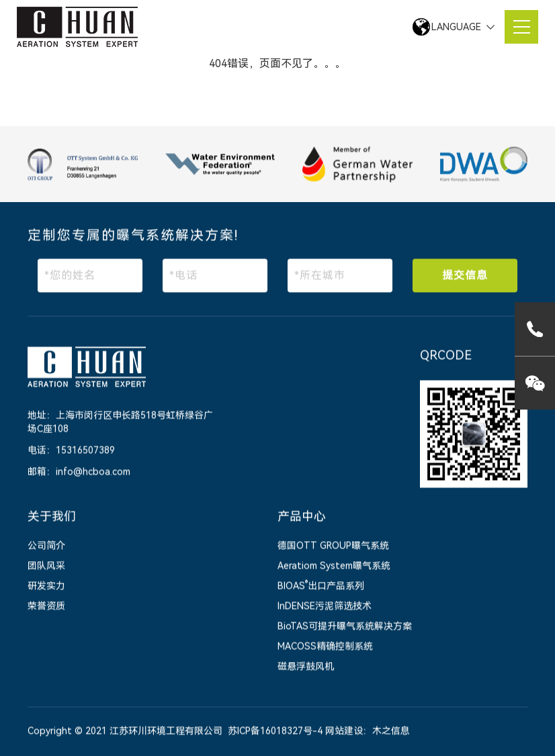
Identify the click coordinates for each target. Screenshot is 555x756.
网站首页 (105, 63)
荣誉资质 (46, 607)
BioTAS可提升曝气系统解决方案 (345, 627)
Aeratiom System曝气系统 (334, 567)
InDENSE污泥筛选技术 (325, 607)
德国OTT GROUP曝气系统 (333, 547)
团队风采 (46, 567)
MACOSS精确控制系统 (325, 647)
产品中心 (302, 517)
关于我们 (52, 517)
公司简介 (46, 547)
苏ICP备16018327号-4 (275, 732)
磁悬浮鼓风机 (306, 667)
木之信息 (391, 732)
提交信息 (465, 276)
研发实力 (46, 587)
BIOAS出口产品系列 (321, 587)
